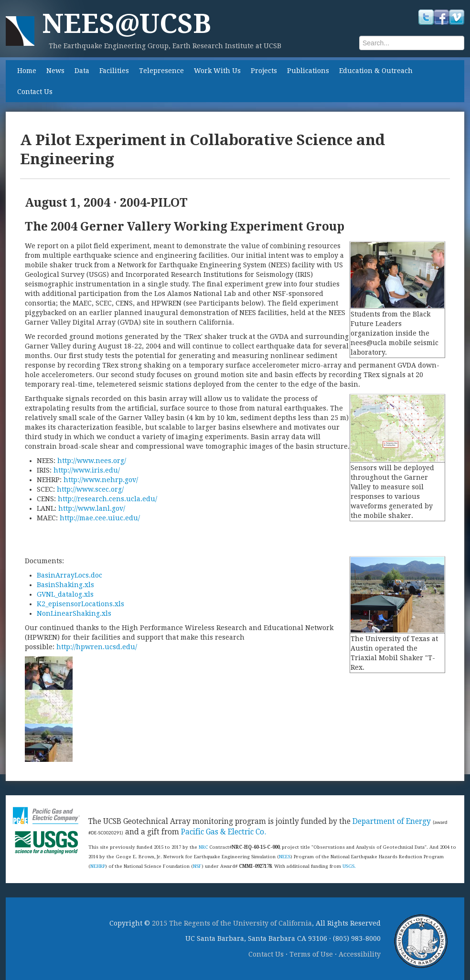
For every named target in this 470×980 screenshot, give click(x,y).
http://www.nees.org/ (92, 461)
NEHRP (98, 866)
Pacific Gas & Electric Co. (224, 832)
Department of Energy (392, 822)
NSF (197, 866)
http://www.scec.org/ (90, 489)
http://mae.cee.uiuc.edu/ (100, 518)
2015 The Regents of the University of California (232, 923)
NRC (203, 847)
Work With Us (217, 71)
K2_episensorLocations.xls (80, 604)
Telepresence (161, 71)
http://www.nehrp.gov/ (101, 480)
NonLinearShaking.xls (74, 613)
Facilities (114, 71)
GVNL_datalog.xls (65, 594)
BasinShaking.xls (65, 585)
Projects (264, 71)
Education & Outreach (376, 71)
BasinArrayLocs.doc (69, 575)
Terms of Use (311, 954)
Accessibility (360, 954)
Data (82, 71)
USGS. (349, 866)
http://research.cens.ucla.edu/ (107, 499)
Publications (308, 71)
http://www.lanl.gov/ (92, 508)
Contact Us (35, 92)
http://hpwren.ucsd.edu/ (97, 647)
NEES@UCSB (127, 24)
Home (27, 71)
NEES (285, 857)
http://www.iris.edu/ (87, 470)
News (55, 71)
